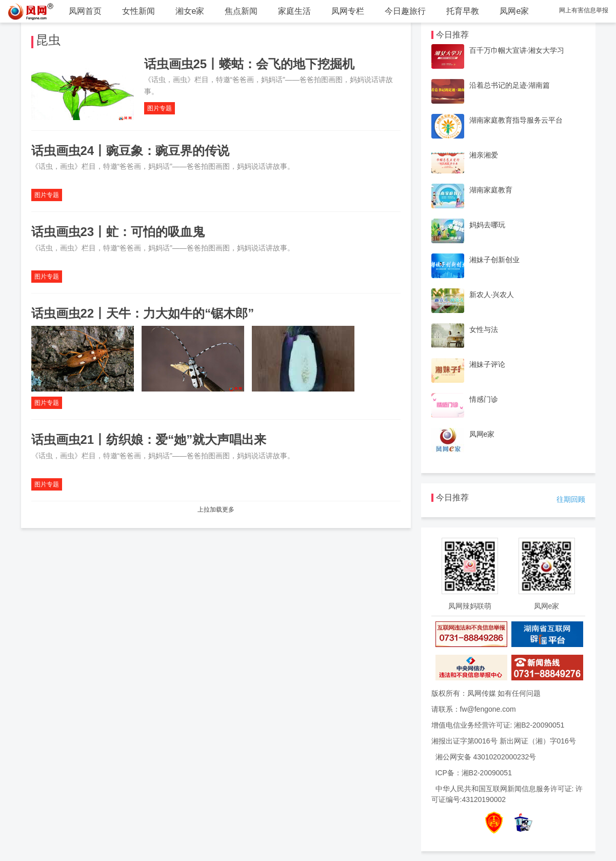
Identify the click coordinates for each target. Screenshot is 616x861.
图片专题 (160, 108)
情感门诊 (484, 399)
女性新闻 (138, 11)
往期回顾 (571, 499)
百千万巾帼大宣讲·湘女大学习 (517, 50)
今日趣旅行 (405, 11)
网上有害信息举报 (584, 10)
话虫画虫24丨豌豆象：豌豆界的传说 (131, 151)
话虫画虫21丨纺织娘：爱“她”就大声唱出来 (149, 439)
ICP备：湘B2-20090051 (474, 773)
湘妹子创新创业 (494, 260)
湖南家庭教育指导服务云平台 (516, 120)
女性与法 (484, 329)
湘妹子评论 (487, 364)
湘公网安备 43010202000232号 (486, 757)
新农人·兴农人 (492, 295)
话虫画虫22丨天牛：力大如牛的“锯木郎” (143, 313)
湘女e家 (190, 11)
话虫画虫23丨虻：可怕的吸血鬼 (118, 232)
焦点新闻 (241, 11)
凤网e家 (514, 11)
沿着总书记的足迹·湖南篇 (510, 85)
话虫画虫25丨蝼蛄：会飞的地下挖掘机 (250, 64)
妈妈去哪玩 (487, 225)
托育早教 (463, 11)
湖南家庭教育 (491, 190)
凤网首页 (85, 11)
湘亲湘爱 (484, 155)
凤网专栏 (348, 11)
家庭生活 (294, 11)
